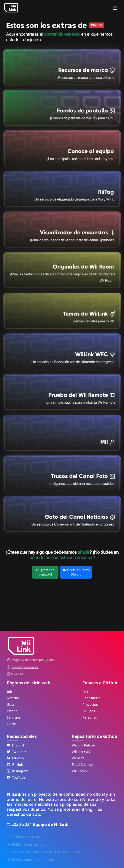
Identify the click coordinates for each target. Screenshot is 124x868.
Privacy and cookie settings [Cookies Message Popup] (31, 860)
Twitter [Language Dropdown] (15, 752)
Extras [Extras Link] (12, 724)
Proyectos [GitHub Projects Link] (90, 704)
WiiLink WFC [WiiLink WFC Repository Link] (81, 752)
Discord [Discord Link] (15, 745)
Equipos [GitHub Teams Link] (89, 711)
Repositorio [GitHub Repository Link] (92, 698)
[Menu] (115, 8)
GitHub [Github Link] (15, 764)
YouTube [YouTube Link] (16, 777)
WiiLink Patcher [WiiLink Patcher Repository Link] (84, 745)
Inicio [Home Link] (11, 692)
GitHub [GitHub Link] (88, 692)
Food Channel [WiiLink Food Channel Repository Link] (83, 764)
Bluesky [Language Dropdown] (16, 758)
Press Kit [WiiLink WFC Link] (15, 674)
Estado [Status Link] (12, 711)
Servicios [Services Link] (14, 717)
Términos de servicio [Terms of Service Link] (25, 837)
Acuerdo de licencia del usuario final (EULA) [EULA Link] (43, 852)
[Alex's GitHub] (50, 660)
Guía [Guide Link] (11, 704)
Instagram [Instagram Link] (18, 771)
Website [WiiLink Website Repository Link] (78, 758)
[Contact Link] (25, 667)
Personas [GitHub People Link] (90, 717)
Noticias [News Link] (13, 698)
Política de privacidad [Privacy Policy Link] (26, 844)
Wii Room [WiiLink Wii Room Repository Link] (79, 771)
